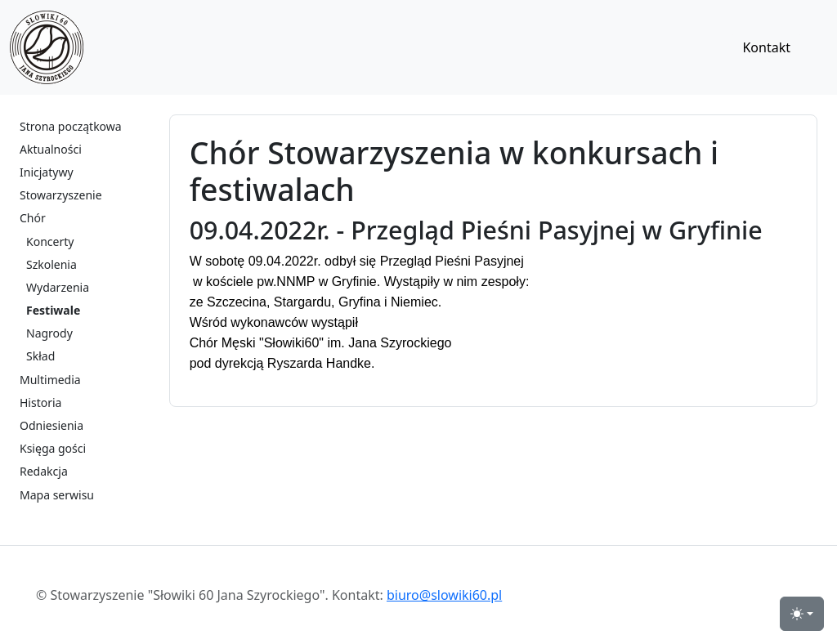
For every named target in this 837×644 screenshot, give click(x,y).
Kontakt (766, 47)
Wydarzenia (58, 287)
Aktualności (51, 149)
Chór (33, 218)
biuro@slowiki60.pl (444, 595)
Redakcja (44, 471)
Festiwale (53, 310)
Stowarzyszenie (61, 195)
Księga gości (53, 448)
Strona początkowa (71, 126)
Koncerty (50, 241)
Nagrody (49, 333)
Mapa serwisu (57, 495)
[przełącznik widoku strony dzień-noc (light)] (802, 614)
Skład (40, 356)
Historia (40, 402)
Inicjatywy (47, 172)
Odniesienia (51, 425)
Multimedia (50, 380)
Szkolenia (51, 264)
